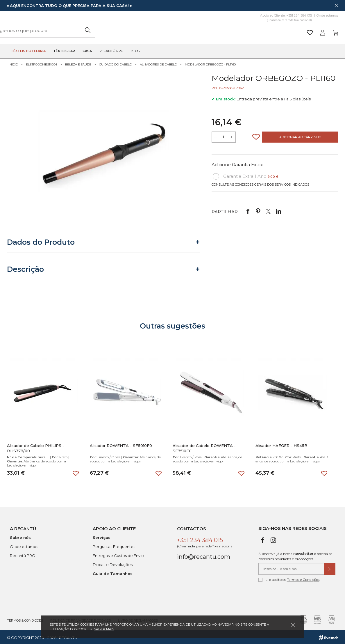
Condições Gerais (251, 184)
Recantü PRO (23, 554)
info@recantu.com (204, 556)
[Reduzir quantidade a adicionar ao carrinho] (216, 136)
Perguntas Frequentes (114, 545)
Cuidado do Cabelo (116, 63)
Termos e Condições (303, 578)
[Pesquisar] (218, 30)
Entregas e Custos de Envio (118, 554)
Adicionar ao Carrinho (300, 136)
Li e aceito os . (289, 579)
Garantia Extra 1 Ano (246, 175)
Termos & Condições (25, 619)
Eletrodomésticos (42, 63)
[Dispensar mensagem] (336, 5)
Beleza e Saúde (78, 63)
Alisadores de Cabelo (158, 63)
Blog (135, 51)
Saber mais (104, 629)
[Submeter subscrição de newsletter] (330, 568)
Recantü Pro (111, 51)
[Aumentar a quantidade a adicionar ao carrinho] (232, 136)
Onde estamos (327, 15)
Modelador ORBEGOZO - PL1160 (210, 63)
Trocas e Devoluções (113, 563)
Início (13, 63)
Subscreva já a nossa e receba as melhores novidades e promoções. (295, 555)
